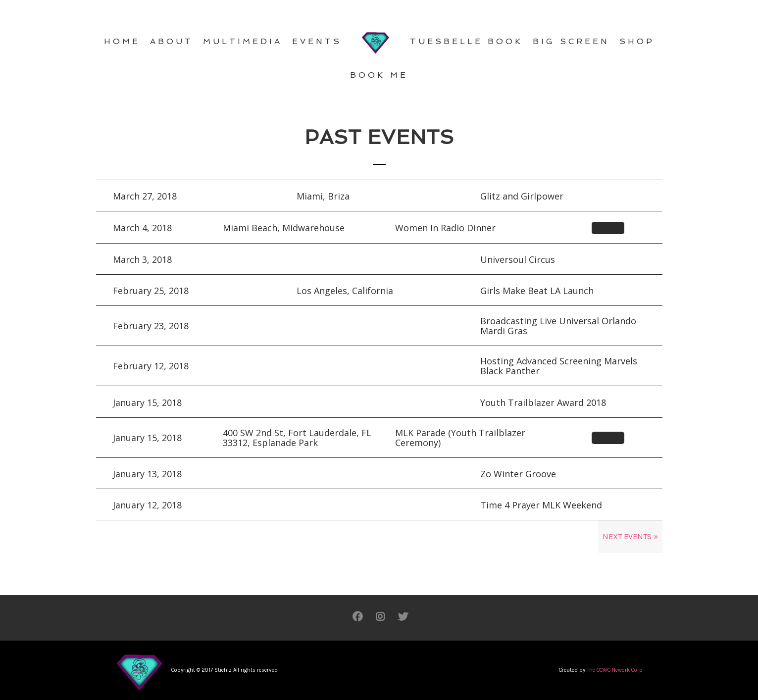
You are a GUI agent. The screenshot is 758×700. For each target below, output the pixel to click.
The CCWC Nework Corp (615, 670)
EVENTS (317, 41)
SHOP (637, 41)
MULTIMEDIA (243, 41)
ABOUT (172, 41)
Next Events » (630, 536)
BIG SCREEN (571, 41)
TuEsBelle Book (466, 41)
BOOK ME (379, 75)
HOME (122, 41)
